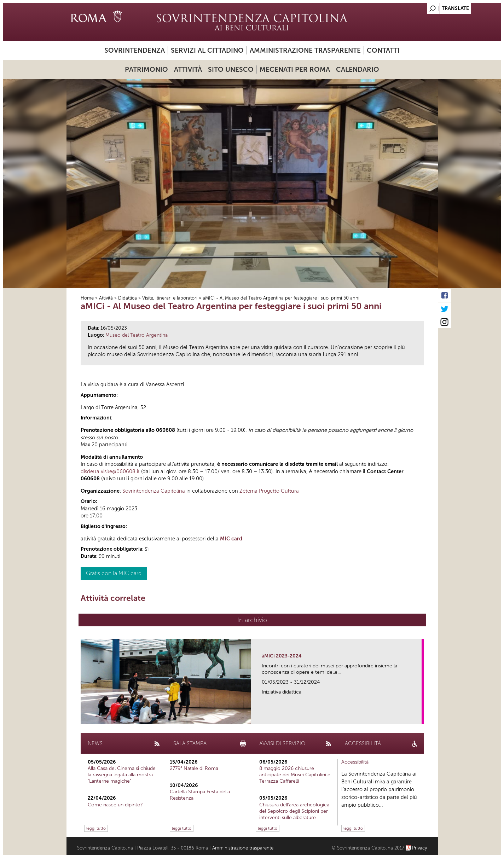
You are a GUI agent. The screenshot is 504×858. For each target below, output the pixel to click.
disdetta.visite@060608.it (110, 471)
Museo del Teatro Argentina (137, 335)
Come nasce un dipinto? (115, 805)
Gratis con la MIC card (114, 573)
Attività (188, 69)
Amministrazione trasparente (305, 50)
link (419, 717)
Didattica (128, 298)
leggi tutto (96, 828)
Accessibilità (355, 762)
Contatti (383, 50)
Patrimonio (146, 69)
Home (87, 298)
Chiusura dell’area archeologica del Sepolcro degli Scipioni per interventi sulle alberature (294, 811)
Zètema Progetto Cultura (269, 491)
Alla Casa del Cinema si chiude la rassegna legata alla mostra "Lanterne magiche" (122, 775)
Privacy (420, 848)
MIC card (231, 539)
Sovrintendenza (135, 50)
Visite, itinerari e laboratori (170, 298)
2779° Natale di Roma (194, 768)
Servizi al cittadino (207, 50)
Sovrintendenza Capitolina (154, 491)
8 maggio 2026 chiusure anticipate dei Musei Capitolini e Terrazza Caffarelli (295, 775)
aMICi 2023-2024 (282, 656)
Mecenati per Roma (295, 69)
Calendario (358, 69)
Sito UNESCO (231, 69)
